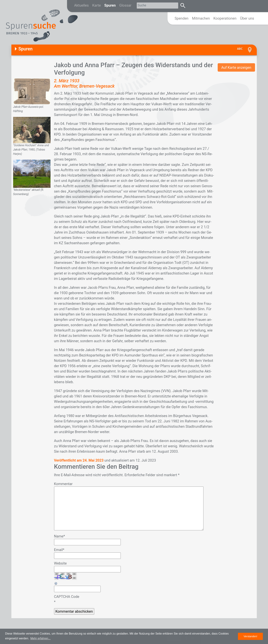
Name (60, 536)
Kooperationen (225, 18)
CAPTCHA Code (67, 597)
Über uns (247, 18)
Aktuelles (81, 5)
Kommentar (63, 484)
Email (59, 550)
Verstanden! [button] (250, 636)
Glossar (125, 5)
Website (60, 563)
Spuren (110, 5)
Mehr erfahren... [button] (41, 638)
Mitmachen (201, 18)
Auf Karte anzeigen (236, 68)
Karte (97, 5)
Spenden (182, 18)
